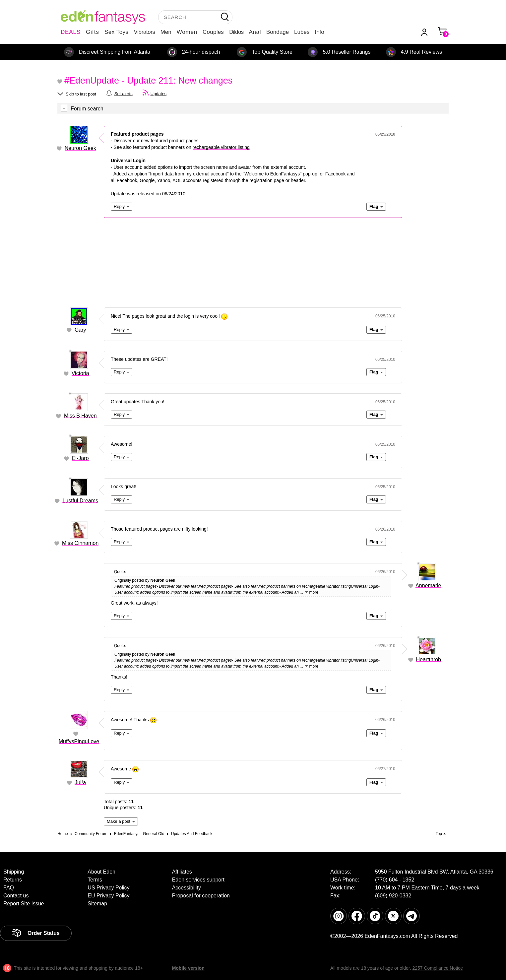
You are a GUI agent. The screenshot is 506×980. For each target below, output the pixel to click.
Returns (13, 880)
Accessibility (187, 888)
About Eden (101, 872)
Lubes (302, 32)
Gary (80, 330)
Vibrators (145, 32)
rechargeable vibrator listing (221, 147)
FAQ (9, 888)
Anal (255, 32)
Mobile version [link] (188, 968)
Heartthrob (428, 659)
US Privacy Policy (108, 888)
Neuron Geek (80, 148)
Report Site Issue (24, 904)
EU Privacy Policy (108, 896)
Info (319, 32)
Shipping (14, 872)
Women (187, 32)
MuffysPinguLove (79, 741)
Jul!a (80, 783)
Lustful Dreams (80, 501)
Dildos (236, 32)
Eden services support (198, 880)
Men (166, 32)
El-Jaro (80, 458)
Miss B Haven (80, 416)
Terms (95, 880)
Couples (213, 32)
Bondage (278, 32)
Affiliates (182, 872)
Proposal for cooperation (201, 896)
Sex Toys (117, 32)
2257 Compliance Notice (438, 968)
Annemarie (428, 586)
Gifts (93, 32)
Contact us (16, 896)
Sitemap (97, 904)
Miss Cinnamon (80, 543)
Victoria (80, 373)
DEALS (71, 32)
